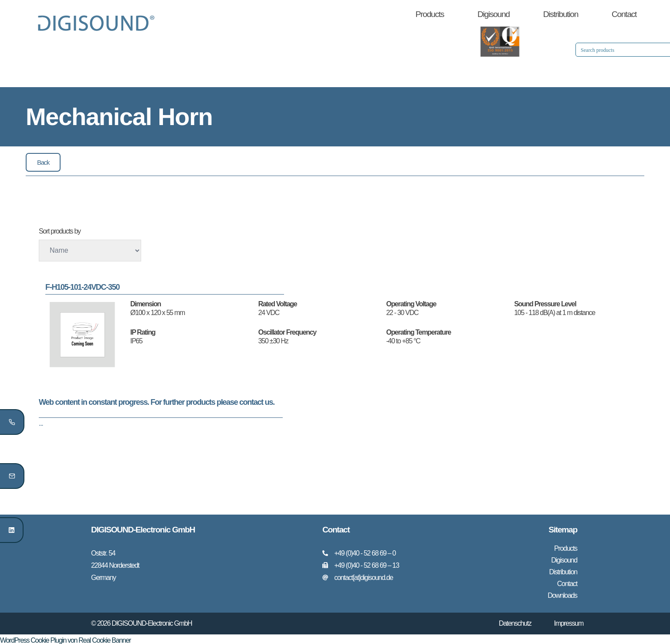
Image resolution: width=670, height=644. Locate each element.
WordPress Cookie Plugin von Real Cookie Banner (65, 638)
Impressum (569, 621)
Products (430, 14)
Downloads (562, 594)
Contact (624, 14)
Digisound (494, 14)
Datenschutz (515, 621)
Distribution (561, 14)
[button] (43, 162)
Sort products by (60, 231)
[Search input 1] (548, 50)
